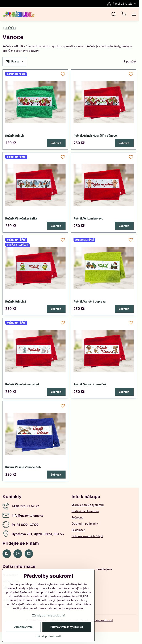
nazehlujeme (104, 569)
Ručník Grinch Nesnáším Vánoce (95, 136)
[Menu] (134, 14)
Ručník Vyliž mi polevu (88, 218)
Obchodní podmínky (85, 524)
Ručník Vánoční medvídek (22, 384)
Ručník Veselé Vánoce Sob (23, 467)
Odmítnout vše (23, 631)
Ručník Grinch (14, 136)
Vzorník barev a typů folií (88, 505)
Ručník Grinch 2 (16, 302)
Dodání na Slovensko (85, 511)
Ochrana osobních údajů (87, 536)
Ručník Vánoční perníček (90, 384)
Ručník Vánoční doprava (90, 302)
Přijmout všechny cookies (67, 631)
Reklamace (78, 530)
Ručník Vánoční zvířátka (21, 218)
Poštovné (78, 517)
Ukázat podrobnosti (48, 641)
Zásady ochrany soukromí (97, 620)
